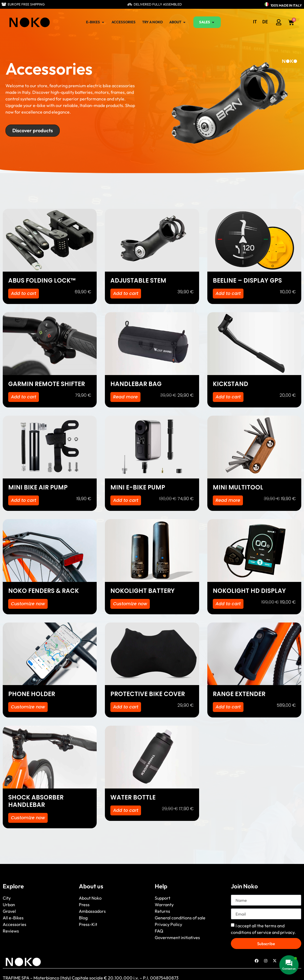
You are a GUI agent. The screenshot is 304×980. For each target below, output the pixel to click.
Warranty (164, 905)
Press (84, 905)
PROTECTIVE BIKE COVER (148, 694)
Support (163, 898)
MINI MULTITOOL (238, 487)
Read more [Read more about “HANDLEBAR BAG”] (125, 397)
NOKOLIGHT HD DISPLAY (249, 591)
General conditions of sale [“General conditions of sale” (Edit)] (180, 918)
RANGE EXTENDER (239, 694)
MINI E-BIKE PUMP (138, 487)
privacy (287, 932)
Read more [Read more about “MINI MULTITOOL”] (228, 500)
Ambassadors (92, 911)
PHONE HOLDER (32, 694)
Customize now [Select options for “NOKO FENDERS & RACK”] (28, 604)
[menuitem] (255, 22)
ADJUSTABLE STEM (138, 281)
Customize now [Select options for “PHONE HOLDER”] (28, 707)
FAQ (159, 931)
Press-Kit (88, 924)
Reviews (11, 931)
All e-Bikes (13, 918)
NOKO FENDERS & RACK (44, 591)
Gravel (9, 911)
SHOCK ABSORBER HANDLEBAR (36, 801)
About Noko (90, 898)
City (7, 898)
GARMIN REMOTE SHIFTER (47, 384)
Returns (162, 911)
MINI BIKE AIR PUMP (38, 487)
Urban (9, 905)
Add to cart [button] (24, 293)
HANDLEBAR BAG (136, 384)
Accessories (15, 924)
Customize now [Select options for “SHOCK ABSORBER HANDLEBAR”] (28, 818)
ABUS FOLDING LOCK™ (42, 281)
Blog (83, 918)
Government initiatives (177, 937)
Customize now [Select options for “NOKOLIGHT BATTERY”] (130, 604)
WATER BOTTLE (133, 797)
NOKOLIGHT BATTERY (143, 591)
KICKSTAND (230, 384)
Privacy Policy (168, 924)
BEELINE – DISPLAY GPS (247, 281)
